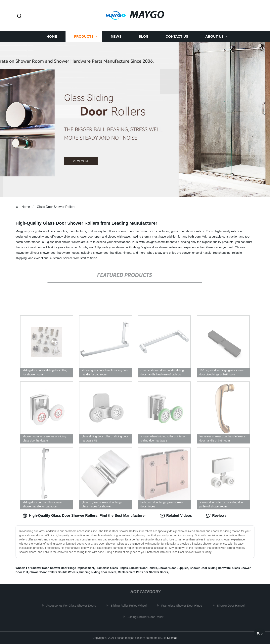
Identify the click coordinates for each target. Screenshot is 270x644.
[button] (19, 16)
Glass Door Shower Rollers (56, 207)
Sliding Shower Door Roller (147, 617)
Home (52, 36)
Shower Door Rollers (143, 568)
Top (260, 633)
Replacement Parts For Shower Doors (143, 572)
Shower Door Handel (232, 605)
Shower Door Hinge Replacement (72, 568)
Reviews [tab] (216, 516)
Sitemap (172, 638)
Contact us (177, 36)
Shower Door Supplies (173, 568)
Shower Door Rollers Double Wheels (54, 572)
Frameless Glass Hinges (112, 568)
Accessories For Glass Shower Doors (73, 605)
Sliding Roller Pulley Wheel (130, 605)
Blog (143, 36)
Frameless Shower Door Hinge (183, 605)
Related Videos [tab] (176, 516)
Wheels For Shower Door (32, 568)
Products (84, 36)
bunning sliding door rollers (98, 572)
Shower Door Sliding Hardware (210, 568)
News (116, 36)
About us (214, 36)
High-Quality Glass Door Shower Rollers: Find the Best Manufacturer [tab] (84, 516)
